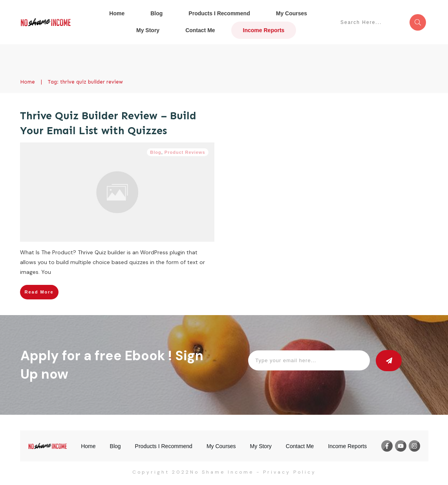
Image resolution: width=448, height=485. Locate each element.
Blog (155, 152)
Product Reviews (185, 152)
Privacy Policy (290, 472)
